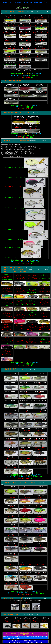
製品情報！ (14, 634)
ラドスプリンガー (23, 81)
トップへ (6, 634)
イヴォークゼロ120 (23, 141)
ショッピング (43, 634)
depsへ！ (34, 634)
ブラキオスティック (23, 112)
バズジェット (21, 369)
